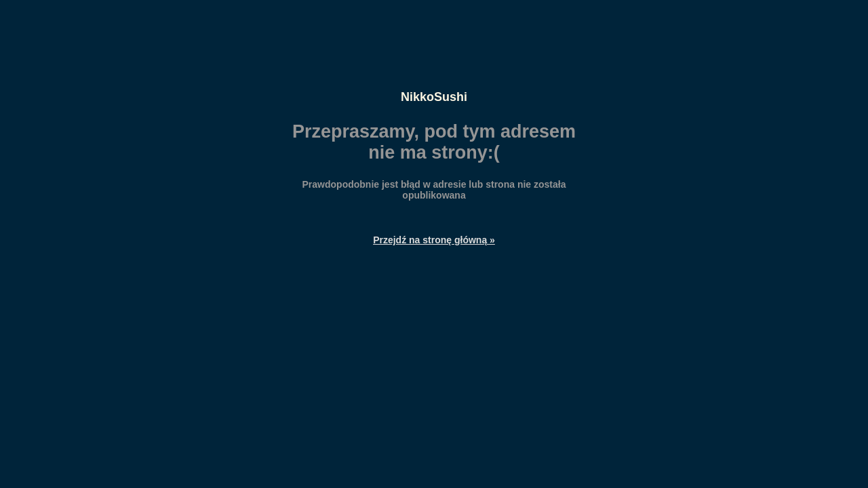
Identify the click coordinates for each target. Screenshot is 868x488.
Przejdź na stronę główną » (434, 240)
